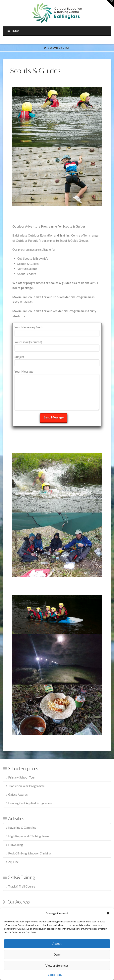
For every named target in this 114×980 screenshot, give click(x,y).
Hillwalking (14, 845)
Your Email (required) (57, 345)
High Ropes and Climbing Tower (28, 836)
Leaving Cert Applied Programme (29, 803)
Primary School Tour (20, 777)
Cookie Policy (55, 975)
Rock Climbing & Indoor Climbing (28, 853)
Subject (57, 360)
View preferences (57, 965)
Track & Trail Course (20, 886)
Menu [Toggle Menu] (13, 31)
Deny (57, 954)
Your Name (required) (57, 330)
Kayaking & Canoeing (21, 828)
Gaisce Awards (17, 794)
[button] (108, 913)
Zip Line (12, 862)
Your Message (57, 374)
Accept (57, 944)
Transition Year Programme (25, 786)
